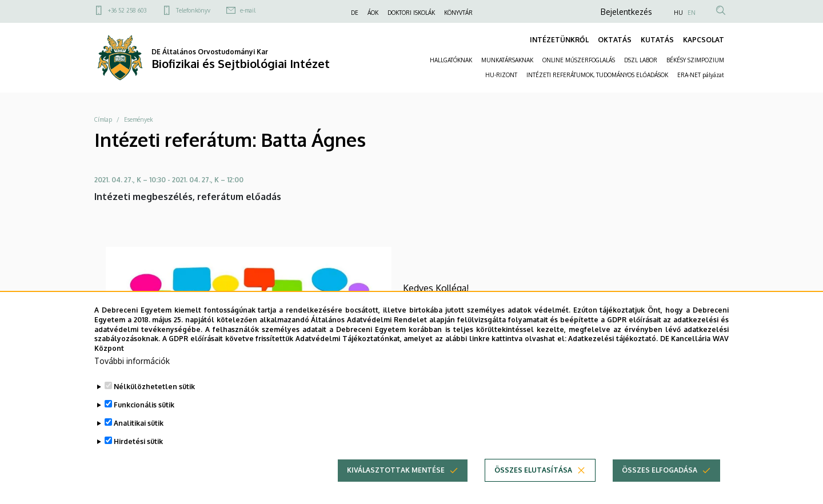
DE (355, 13)
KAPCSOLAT (704, 40)
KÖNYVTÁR (458, 13)
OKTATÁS (615, 40)
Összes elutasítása (533, 481)
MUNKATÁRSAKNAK (507, 60)
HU (678, 13)
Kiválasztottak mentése (396, 481)
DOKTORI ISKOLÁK (411, 13)
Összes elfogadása (660, 481)
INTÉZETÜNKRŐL (559, 40)
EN (692, 13)
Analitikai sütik (139, 434)
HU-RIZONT (501, 75)
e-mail (248, 10)
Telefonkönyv (193, 10)
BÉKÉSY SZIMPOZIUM (695, 60)
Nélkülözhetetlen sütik (154, 397)
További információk (132, 372)
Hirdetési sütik (138, 452)
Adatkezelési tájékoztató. (613, 349)
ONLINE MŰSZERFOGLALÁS (579, 60)
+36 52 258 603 (127, 10)
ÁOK (373, 13)
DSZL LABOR (641, 60)
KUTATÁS (657, 40)
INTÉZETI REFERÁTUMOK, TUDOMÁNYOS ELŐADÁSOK (597, 75)
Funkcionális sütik (144, 416)
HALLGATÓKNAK (451, 60)
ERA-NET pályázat (701, 75)
